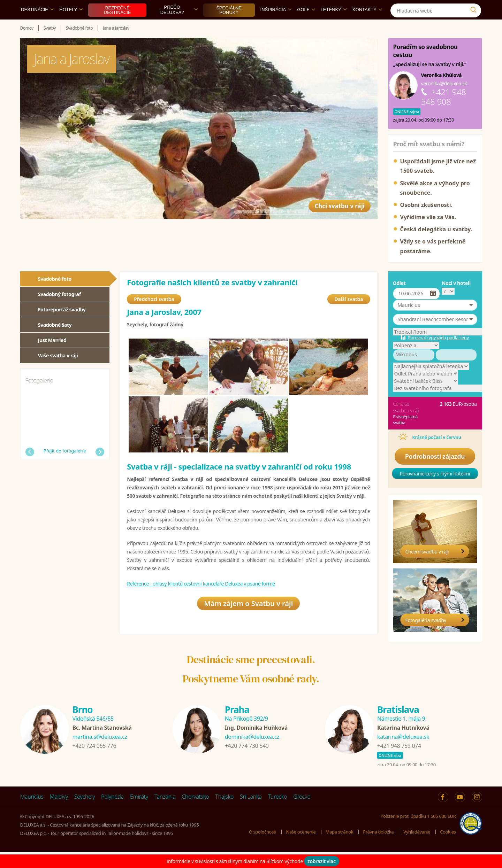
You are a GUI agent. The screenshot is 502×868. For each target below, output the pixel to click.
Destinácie (37, 26)
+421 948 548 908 (444, 113)
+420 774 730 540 (247, 762)
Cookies (448, 848)
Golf (306, 26)
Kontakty (367, 26)
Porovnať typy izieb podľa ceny (438, 354)
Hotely (71, 26)
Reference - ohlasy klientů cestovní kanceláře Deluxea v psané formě (201, 602)
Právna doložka (378, 848)
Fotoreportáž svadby (62, 325)
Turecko (278, 813)
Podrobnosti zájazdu (435, 472)
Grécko (302, 813)
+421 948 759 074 (399, 762)
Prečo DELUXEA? (179, 26)
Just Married (52, 356)
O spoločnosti (263, 848)
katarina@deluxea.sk (403, 753)
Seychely (85, 813)
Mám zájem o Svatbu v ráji (248, 623)
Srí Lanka (251, 813)
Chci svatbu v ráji (332, 217)
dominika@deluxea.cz (252, 753)
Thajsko (224, 813)
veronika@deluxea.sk (444, 99)
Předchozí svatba (154, 317)
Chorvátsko (195, 813)
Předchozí (30, 468)
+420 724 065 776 (94, 762)
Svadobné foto (55, 295)
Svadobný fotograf (59, 310)
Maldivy (59, 813)
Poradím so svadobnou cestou (425, 67)
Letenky (334, 26)
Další (100, 468)
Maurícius (32, 813)
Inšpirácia (276, 26)
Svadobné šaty (55, 341)
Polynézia (112, 813)
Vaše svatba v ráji (58, 371)
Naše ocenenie (301, 848)
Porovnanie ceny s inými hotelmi (435, 490)
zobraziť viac (322, 861)
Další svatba (349, 317)
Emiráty (139, 813)
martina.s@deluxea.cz (100, 753)
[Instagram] (475, 8)
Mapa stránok (340, 848)
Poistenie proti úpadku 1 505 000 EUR (418, 832)
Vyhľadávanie (417, 848)
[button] (435, 321)
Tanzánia (165, 813)
